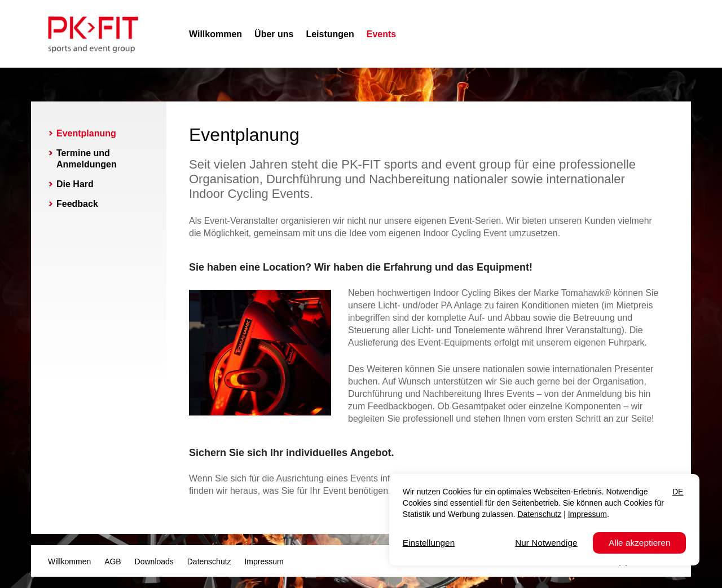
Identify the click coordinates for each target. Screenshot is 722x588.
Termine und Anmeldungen (87, 159)
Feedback (77, 204)
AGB (113, 562)
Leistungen (330, 34)
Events (381, 34)
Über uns (274, 34)
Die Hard (75, 184)
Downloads (154, 562)
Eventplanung (86, 133)
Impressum (264, 562)
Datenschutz (209, 562)
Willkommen (215, 34)
